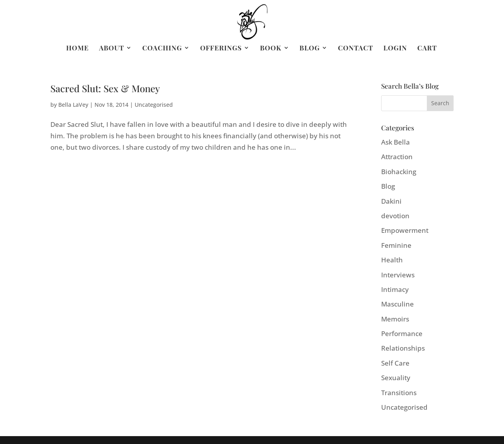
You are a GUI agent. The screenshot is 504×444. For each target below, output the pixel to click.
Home (77, 48)
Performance (402, 333)
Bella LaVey (73, 105)
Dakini (391, 201)
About (111, 48)
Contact (356, 48)
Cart (427, 48)
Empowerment (405, 230)
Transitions (399, 393)
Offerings (221, 48)
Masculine (397, 304)
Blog (310, 48)
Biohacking (399, 172)
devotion (395, 216)
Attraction (397, 157)
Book (271, 48)
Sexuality (396, 378)
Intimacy (395, 289)
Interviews (398, 275)
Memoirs (395, 319)
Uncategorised (154, 105)
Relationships (403, 348)
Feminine (396, 245)
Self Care (395, 363)
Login (395, 48)
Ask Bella (396, 142)
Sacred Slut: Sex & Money (105, 88)
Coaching (162, 48)
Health (392, 260)
